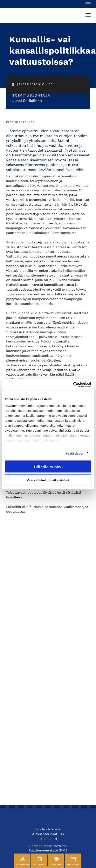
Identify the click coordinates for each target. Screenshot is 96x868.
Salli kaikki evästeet (48, 466)
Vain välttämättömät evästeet (48, 480)
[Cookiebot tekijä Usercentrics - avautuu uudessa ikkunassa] (73, 384)
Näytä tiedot (74, 453)
